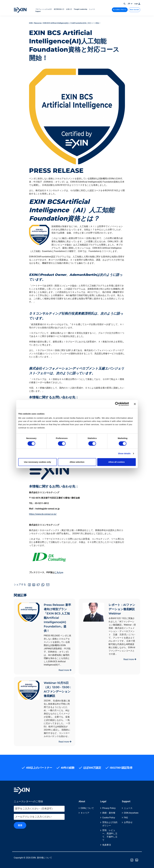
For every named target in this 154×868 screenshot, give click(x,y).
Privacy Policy (109, 808)
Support (38, 11)
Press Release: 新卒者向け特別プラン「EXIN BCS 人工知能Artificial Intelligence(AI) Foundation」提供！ (57, 618)
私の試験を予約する (120, 10)
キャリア (85, 813)
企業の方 (69, 9)
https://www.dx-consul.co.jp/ (43, 514)
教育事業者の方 (59, 9)
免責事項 (107, 845)
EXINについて (87, 808)
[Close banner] (135, 404)
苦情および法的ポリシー (110, 824)
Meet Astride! (134, 10)
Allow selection (77, 462)
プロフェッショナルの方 (44, 9)
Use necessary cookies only (37, 462)
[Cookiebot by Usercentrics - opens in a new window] (117, 404)
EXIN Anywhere (131, 813)
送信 (20, 825)
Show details (124, 453)
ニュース (92, 9)
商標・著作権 (109, 813)
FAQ (126, 818)
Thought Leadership (81, 9)
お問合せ (128, 822)
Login (137, 4)
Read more (65, 670)
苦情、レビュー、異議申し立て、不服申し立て (110, 835)
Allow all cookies (117, 462)
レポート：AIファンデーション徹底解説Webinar (122, 609)
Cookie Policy (109, 818)
